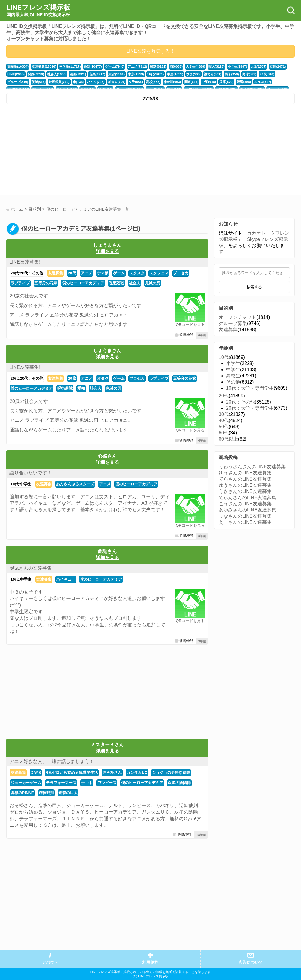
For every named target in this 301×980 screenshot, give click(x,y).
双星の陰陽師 (179, 783)
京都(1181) (117, 74)
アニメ (87, 273)
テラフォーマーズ (61, 783)
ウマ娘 (103, 273)
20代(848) (267, 74)
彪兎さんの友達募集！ (33, 568)
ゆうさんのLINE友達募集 (245, 473)
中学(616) (209, 82)
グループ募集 (233, 323)
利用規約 (150, 962)
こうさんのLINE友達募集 (245, 504)
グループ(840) (18, 82)
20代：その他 (240, 402)
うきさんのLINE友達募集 (245, 491)
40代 (224, 420)
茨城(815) (39, 82)
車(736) (78, 82)
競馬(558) (244, 82)
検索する (254, 287)
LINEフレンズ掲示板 (38, 11)
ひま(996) (194, 74)
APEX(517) (263, 82)
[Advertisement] (78, 151)
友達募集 (56, 273)
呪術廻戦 (116, 283)
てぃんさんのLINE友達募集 (248, 497)
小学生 (233, 363)
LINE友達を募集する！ (150, 51)
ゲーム (119, 273)
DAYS (36, 772)
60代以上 (228, 439)
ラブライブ (20, 283)
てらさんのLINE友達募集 (245, 479)
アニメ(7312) (137, 66)
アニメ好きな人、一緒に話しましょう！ (52, 761)
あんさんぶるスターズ (75, 484)
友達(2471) (278, 66)
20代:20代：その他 (27, 273)
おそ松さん (112, 772)
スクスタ (137, 273)
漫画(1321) (78, 74)
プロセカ (181, 273)
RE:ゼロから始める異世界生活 (72, 772)
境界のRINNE (22, 793)
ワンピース (107, 783)
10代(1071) (155, 74)
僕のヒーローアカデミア (83, 283)
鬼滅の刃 (153, 283)
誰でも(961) (213, 74)
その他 (233, 382)
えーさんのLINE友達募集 (245, 522)
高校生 (233, 376)
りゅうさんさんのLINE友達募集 (252, 467)
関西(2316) (36, 74)
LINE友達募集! (25, 262)
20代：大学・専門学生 (250, 408)
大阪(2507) (259, 66)
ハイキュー (66, 579)
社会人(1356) (57, 74)
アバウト (50, 962)
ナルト (87, 783)
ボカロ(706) (117, 82)
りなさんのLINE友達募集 (245, 516)
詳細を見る (107, 251)
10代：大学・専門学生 (250, 388)
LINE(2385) (16, 74)
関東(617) (192, 82)
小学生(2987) (238, 66)
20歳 (72, 378)
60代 (224, 433)
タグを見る (151, 98)
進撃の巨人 (68, 793)
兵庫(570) (226, 82)
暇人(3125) (216, 66)
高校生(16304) (18, 66)
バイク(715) (96, 82)
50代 (224, 427)
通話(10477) (93, 66)
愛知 (81, 388)
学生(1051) (175, 74)
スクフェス (159, 273)
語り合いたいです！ (31, 473)
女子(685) (136, 82)
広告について (251, 962)
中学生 (233, 370)
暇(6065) (176, 66)
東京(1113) (136, 74)
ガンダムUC (137, 772)
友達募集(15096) (44, 66)
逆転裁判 (46, 793)
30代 (224, 414)
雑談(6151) (158, 66)
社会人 (134, 283)
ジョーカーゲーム (26, 783)
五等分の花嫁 (46, 283)
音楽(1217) (97, 74)
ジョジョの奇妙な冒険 (171, 772)
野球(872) (249, 74)
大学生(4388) (195, 66)
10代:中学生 (21, 484)
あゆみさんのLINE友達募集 (248, 510)
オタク (103, 378)
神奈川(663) (172, 82)
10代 (224, 357)
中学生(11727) (70, 66)
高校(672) (153, 82)
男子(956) (232, 74)
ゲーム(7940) (115, 66)
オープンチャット (238, 317)
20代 (72, 273)
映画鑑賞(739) (59, 82)
